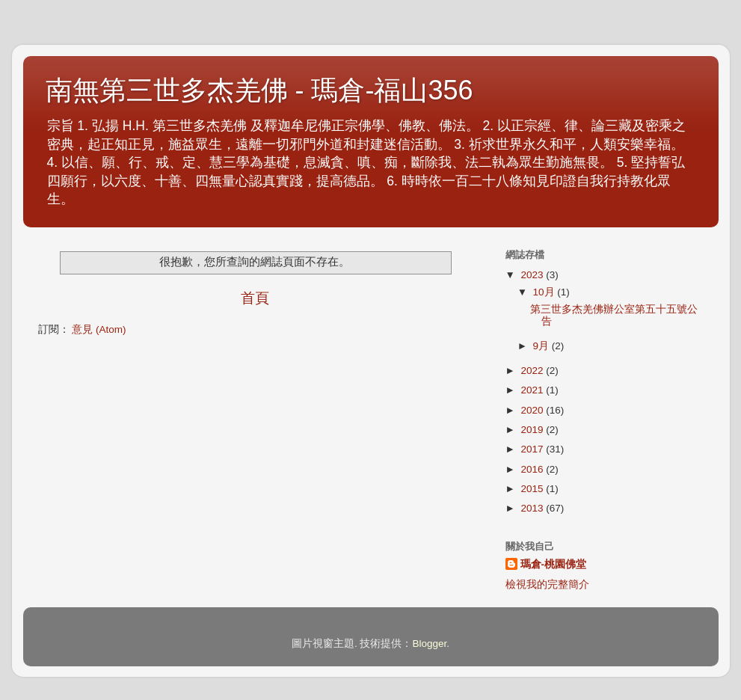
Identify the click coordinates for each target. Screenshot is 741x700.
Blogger (429, 644)
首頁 (255, 298)
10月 (545, 292)
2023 (533, 275)
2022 (533, 371)
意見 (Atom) (99, 329)
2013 (533, 508)
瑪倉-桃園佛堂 (554, 564)
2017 (533, 449)
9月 (542, 346)
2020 (533, 410)
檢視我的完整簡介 (547, 584)
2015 (533, 489)
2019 (533, 430)
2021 (533, 390)
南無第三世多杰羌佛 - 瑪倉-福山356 (259, 90)
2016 (533, 469)
